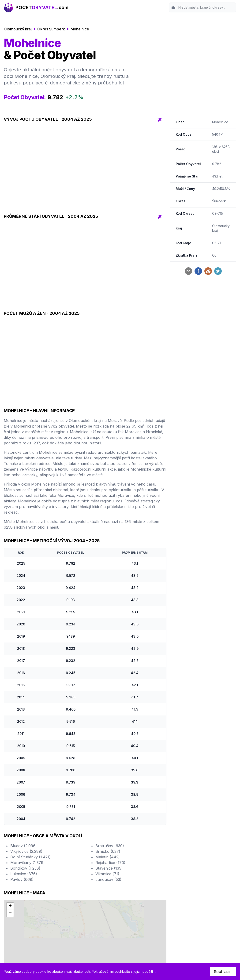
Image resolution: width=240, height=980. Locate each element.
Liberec (16, 882)
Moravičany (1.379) (28, 780)
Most (71, 893)
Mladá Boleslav (137, 893)
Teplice (130, 876)
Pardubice (76, 865)
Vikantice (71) (107, 792)
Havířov (74, 887)
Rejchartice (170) (110, 780)
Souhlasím (223, 972)
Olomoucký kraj (18, 29)
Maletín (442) (108, 775)
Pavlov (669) (22, 797)
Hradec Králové (81, 859)
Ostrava (16, 870)
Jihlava (130, 865)
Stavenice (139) (109, 786)
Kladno (73, 882)
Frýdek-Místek (137, 870)
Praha (15, 859)
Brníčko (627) (108, 769)
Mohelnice (80, 29)
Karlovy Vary (135, 882)
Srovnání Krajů (194, 865)
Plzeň (14, 876)
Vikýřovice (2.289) (26, 769)
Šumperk (219, 201)
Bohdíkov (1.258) (25, 786)
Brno (14, 865)
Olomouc (17, 887)
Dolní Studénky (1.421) (30, 775)
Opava (129, 859)
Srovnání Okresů (196, 859)
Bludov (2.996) (24, 764)
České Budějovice (25, 893)
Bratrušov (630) (110, 764)
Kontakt (188, 870)
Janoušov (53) (108, 797)
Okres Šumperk (51, 29)
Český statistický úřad (127, 938)
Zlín (70, 876)
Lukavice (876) (24, 792)
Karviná (131, 887)
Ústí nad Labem (81, 870)
